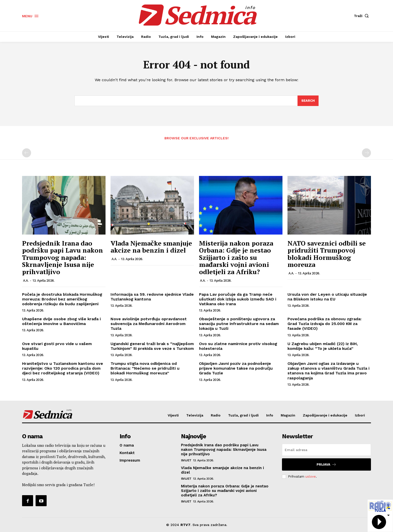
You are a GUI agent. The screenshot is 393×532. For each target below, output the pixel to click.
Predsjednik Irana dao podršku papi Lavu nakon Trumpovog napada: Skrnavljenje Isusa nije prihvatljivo (63, 257)
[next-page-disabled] (366, 153)
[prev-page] (27, 153)
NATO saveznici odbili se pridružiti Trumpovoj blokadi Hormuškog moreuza (327, 254)
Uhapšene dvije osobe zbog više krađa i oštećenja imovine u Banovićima (61, 321)
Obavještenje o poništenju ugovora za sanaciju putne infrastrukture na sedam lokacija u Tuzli (239, 324)
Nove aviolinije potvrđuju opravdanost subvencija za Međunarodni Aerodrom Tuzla (149, 324)
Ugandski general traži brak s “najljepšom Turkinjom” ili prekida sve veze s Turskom (152, 346)
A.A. (26, 281)
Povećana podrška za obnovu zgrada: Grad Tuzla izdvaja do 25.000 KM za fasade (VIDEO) (324, 324)
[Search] (308, 101)
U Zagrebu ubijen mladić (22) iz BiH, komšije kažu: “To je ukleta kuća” (323, 346)
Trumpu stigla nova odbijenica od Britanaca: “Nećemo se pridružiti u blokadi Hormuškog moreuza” (145, 368)
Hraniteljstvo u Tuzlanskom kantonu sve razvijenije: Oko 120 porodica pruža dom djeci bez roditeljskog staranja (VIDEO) (63, 368)
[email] (326, 450)
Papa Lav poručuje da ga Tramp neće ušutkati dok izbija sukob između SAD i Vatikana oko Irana (238, 299)
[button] (362, 16)
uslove (311, 476)
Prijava (326, 464)
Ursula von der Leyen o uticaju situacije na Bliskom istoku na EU (327, 297)
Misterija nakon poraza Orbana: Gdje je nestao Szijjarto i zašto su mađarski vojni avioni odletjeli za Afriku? (236, 257)
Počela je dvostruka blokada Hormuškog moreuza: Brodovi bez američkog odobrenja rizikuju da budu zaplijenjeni (62, 299)
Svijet (186, 460)
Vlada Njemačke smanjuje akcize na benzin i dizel (151, 247)
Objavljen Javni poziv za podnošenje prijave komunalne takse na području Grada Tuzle (236, 368)
